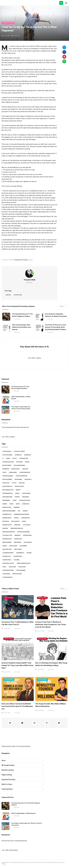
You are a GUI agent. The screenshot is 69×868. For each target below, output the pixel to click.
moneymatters (26, 518)
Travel (4, 567)
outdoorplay (27, 525)
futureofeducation (24, 500)
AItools (15, 458)
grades (11, 504)
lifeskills (16, 518)
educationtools (19, 486)
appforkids (19, 462)
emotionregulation (8, 490)
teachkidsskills (18, 556)
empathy (18, 490)
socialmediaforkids (8, 553)
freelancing (26, 497)
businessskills (16, 469)
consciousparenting (22, 476)
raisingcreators (7, 539)
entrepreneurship (8, 493)
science (5, 546)
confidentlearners (8, 476)
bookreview (6, 469)
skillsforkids (18, 549)
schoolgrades (28, 542)
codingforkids (13, 472)
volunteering (6, 574)
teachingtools (7, 556)
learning (25, 511)
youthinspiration (7, 577)
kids (19, 511)
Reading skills (18, 539)
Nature (24, 521)
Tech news (17, 560)
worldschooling (17, 574)
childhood (25, 469)
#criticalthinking (7, 479)
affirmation (18, 455)
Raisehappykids (18, 295)
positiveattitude (7, 535)
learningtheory (7, 518)
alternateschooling (8, 462)
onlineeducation (7, 525)
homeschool (26, 504)
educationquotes (7, 486)
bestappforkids (7, 465)
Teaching (29, 553)
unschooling (12, 567)
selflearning (23, 546)
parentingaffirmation (17, 528)
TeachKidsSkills (7, 560)
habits (18, 504)
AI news (8, 458)
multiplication (15, 521)
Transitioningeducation (23, 563)
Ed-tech (14, 483)
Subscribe (61, 3)
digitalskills (28, 479)
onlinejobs (17, 525)
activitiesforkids (7, 455)
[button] (66, 3)
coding (4, 472)
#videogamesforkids (8, 570)
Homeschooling (7, 507)
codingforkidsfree (25, 472)
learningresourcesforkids (22, 514)
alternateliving (24, 458)
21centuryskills (7, 451)
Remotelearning (7, 542)
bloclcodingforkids (19, 465)
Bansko (27, 462)
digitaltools (6, 483)
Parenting (8, 295)
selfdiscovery (13, 546)
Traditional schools (8, 563)
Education (22, 483)
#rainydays (18, 535)
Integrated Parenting (8, 23)
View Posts (29, 283)
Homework (17, 507)
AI (3, 458)
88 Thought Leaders (19, 451)
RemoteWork (17, 542)
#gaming (5, 504)
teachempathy (20, 553)
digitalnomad (18, 479)
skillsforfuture (7, 549)
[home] (2, 3)
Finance (17, 493)
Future (14, 500)
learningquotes (7, 514)
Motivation (6, 521)
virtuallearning (21, 570)
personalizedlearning (23, 532)
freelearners (6, 500)
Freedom (17, 497)
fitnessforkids (26, 493)
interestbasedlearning (9, 511)
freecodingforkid (7, 497)
